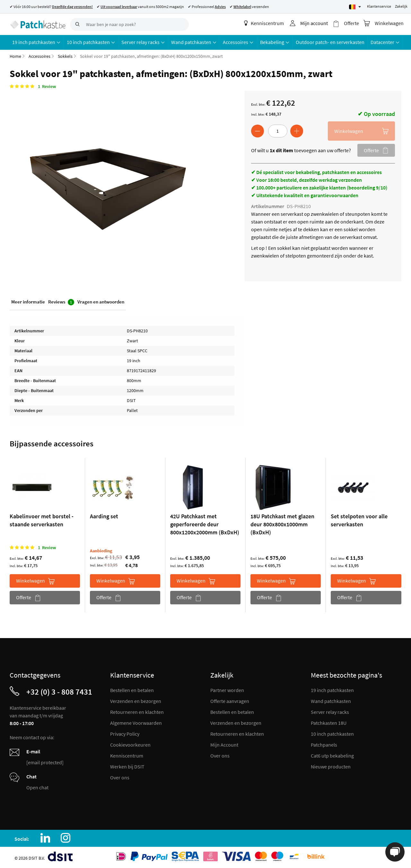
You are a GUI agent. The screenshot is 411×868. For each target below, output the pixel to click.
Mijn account (314, 23)
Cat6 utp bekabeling (332, 755)
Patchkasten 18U (329, 723)
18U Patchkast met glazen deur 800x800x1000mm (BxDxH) (282, 524)
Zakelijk (401, 6)
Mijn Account (224, 744)
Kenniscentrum (264, 23)
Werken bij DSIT (127, 766)
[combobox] (129, 24)
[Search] (76, 24)
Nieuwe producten (331, 766)
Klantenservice (379, 6)
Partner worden (227, 690)
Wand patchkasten (331, 701)
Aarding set (104, 516)
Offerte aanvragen (230, 701)
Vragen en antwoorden (101, 301)
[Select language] (355, 7)
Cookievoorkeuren (130, 744)
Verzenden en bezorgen (136, 701)
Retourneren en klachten (137, 712)
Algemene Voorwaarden (136, 723)
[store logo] (37, 24)
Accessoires (39, 56)
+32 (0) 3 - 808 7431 (59, 691)
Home (15, 56)
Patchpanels (324, 744)
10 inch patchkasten (332, 733)
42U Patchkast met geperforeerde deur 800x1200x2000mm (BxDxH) (205, 524)
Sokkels (65, 56)
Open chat (37, 787)
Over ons (120, 777)
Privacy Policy (125, 733)
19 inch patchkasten (332, 690)
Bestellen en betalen (132, 690)
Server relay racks (330, 712)
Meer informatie (28, 301)
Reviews (61, 302)
